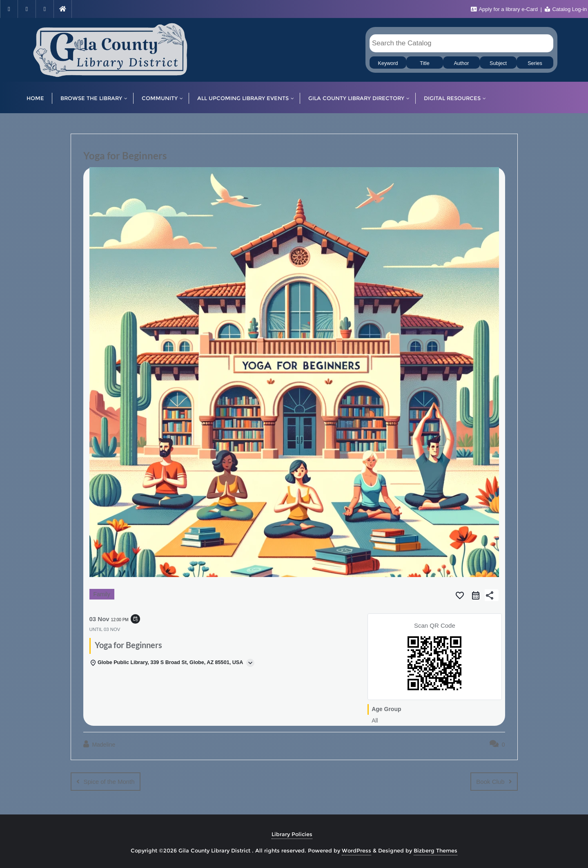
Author (461, 63)
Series (535, 63)
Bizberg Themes (435, 850)
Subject (498, 63)
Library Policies (292, 834)
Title (424, 63)
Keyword (388, 63)
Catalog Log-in (566, 9)
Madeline (99, 744)
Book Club (490, 782)
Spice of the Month (109, 782)
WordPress (356, 850)
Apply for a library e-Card (505, 9)
